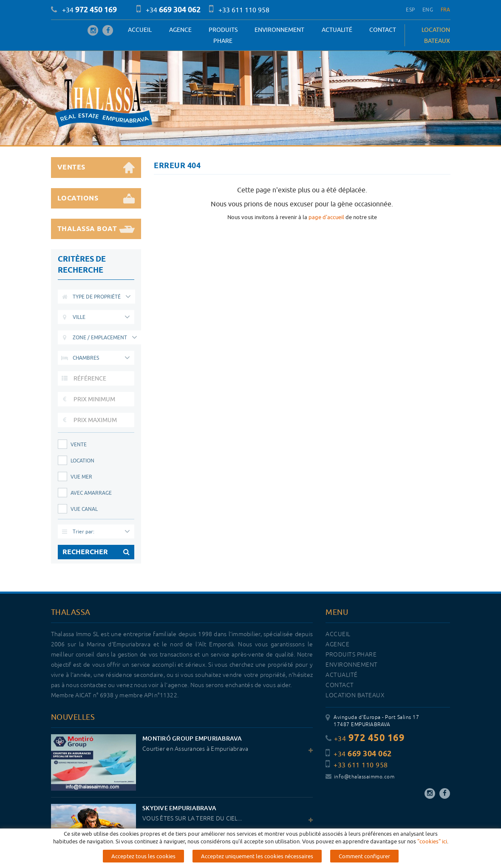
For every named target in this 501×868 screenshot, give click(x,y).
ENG (428, 10)
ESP (410, 10)
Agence (180, 30)
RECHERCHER (96, 552)
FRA (446, 10)
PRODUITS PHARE (223, 35)
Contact (383, 30)
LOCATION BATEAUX (436, 35)
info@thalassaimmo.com (360, 777)
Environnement (279, 30)
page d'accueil (326, 217)
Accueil (140, 30)
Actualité (337, 30)
